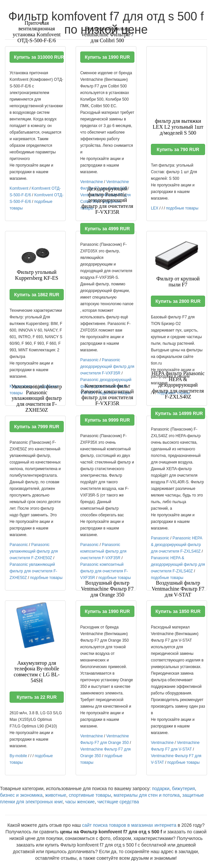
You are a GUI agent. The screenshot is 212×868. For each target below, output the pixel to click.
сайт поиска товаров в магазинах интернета (129, 825)
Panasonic (89, 360)
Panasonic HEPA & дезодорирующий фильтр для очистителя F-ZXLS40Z (177, 545)
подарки (161, 788)
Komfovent (19, 188)
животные (56, 795)
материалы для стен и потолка (147, 795)
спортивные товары (90, 795)
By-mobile (18, 756)
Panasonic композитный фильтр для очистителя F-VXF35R (103, 551)
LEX (155, 208)
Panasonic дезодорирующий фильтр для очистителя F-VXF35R (107, 367)
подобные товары (182, 208)
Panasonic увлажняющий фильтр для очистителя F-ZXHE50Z (34, 551)
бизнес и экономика (21, 795)
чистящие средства (118, 802)
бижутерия (184, 788)
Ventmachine (92, 182)
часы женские (80, 802)
